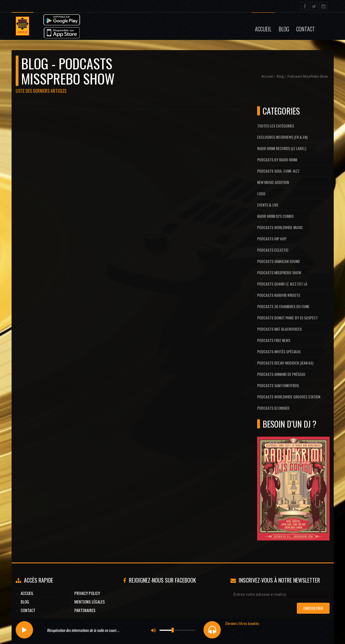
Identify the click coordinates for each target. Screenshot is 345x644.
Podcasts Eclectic (273, 250)
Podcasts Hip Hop (272, 239)
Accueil (263, 29)
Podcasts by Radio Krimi (277, 160)
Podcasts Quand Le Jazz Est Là (282, 284)
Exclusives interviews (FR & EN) (282, 137)
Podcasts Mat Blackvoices (279, 329)
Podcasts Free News (274, 340)
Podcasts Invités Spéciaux (279, 351)
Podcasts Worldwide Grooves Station (289, 397)
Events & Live (268, 205)
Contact (306, 29)
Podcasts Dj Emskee (273, 408)
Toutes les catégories (276, 126)
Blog (284, 29)
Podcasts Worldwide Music (280, 227)
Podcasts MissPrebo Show (308, 77)
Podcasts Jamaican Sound (279, 261)
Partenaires (85, 610)
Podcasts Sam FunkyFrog (278, 385)
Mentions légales (90, 602)
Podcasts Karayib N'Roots (279, 295)
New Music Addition (273, 182)
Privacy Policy (87, 593)
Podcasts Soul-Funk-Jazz (278, 171)
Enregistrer (313, 608)
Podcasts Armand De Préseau (281, 374)
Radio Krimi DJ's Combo (275, 216)
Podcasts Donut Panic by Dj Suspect (287, 318)
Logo (261, 193)
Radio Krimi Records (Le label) (282, 148)
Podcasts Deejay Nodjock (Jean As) (285, 363)
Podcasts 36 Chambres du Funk (283, 306)
